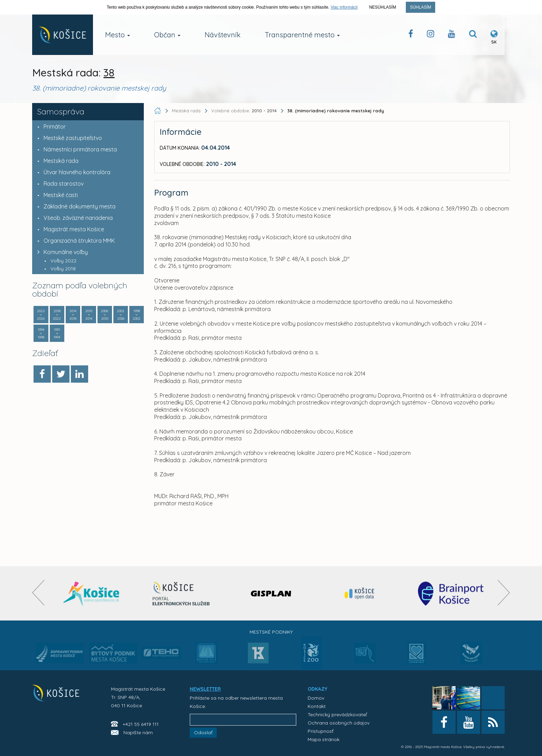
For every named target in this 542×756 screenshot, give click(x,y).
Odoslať (203, 732)
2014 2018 (73, 315)
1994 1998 (41, 333)
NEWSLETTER (205, 689)
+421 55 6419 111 (141, 724)
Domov (316, 698)
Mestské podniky (271, 632)
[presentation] (38, 593)
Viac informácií (344, 7)
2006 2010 (105, 315)
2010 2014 (89, 315)
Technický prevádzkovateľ (337, 715)
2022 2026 (41, 315)
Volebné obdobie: (245, 111)
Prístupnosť (321, 731)
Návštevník (223, 35)
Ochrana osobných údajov (339, 723)
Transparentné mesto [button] (302, 35)
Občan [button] (167, 35)
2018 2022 (57, 315)
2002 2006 (121, 315)
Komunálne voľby (61, 252)
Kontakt (317, 706)
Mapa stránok (324, 739)
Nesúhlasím (383, 7)
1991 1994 (57, 333)
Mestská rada (186, 111)
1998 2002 (137, 315)
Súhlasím (420, 7)
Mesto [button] (118, 35)
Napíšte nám (138, 732)
